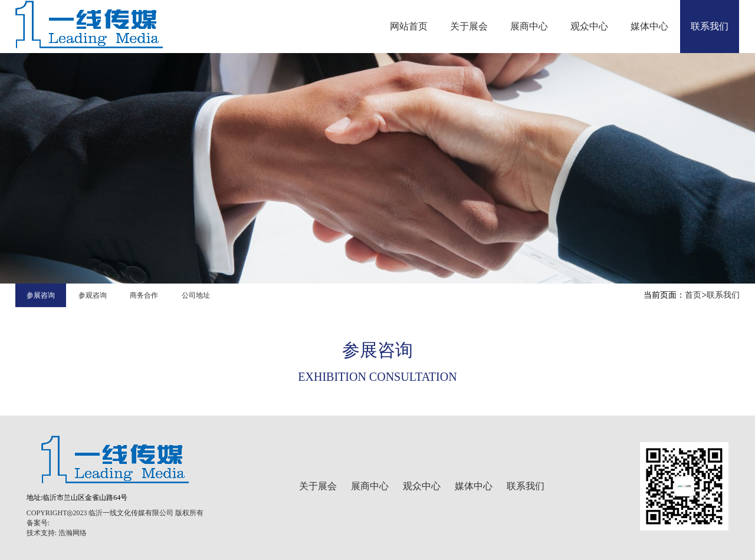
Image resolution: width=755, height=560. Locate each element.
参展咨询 (41, 295)
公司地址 (196, 295)
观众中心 (589, 26)
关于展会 (469, 26)
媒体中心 (649, 26)
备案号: (38, 523)
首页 (693, 295)
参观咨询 (93, 295)
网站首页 (409, 26)
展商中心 (529, 26)
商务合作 (144, 295)
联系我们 (710, 26)
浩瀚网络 (73, 533)
